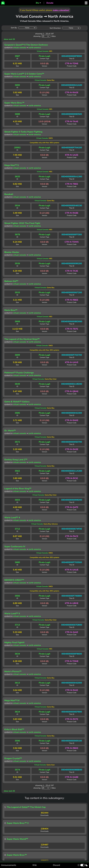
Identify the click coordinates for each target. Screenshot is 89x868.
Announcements (9, 865)
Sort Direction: (55, 28)
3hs (37, 3)
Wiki (35, 865)
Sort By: (14, 28)
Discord (56, 865)
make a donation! (61, 10)
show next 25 (9, 39)
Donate (50, 3)
